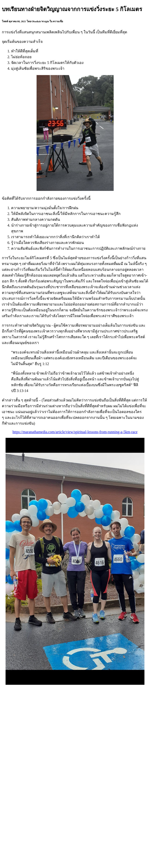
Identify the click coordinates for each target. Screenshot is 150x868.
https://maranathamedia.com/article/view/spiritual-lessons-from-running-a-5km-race (75, 432)
